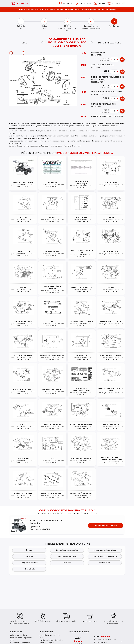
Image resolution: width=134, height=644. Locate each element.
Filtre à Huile (29, 569)
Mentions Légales (47, 643)
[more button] (117, 60)
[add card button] (122, 60)
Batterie (29, 556)
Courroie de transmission (67, 550)
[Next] (91, 43)
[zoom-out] (11, 53)
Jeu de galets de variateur (105, 550)
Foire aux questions (18, 635)
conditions (112, 9)
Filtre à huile (105, 563)
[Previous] (43, 43)
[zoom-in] (23, 53)
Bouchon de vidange (67, 556)
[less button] (111, 60)
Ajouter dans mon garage (106, 526)
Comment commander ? (21, 643)
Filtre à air (67, 563)
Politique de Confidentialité (51, 640)
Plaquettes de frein (29, 563)
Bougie (29, 550)
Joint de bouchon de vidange (105, 556)
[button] (124, 39)
